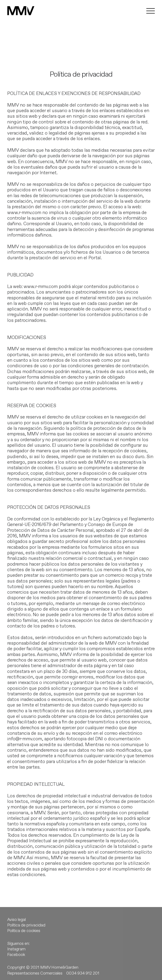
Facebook (16, 958)
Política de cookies (24, 935)
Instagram (16, 953)
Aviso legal (17, 923)
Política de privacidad (26, 929)
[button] (8, 7)
